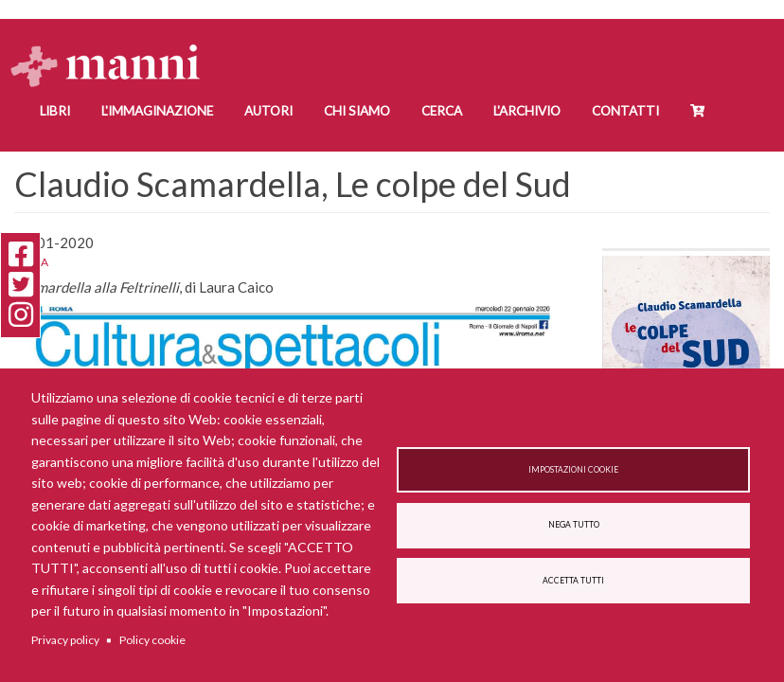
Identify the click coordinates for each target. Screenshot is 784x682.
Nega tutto (574, 525)
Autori (268, 111)
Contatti (625, 111)
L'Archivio (527, 111)
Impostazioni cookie (573, 470)
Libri (55, 111)
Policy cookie (152, 640)
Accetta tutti (573, 581)
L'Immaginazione (157, 111)
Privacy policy (65, 640)
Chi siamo (357, 111)
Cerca (442, 111)
